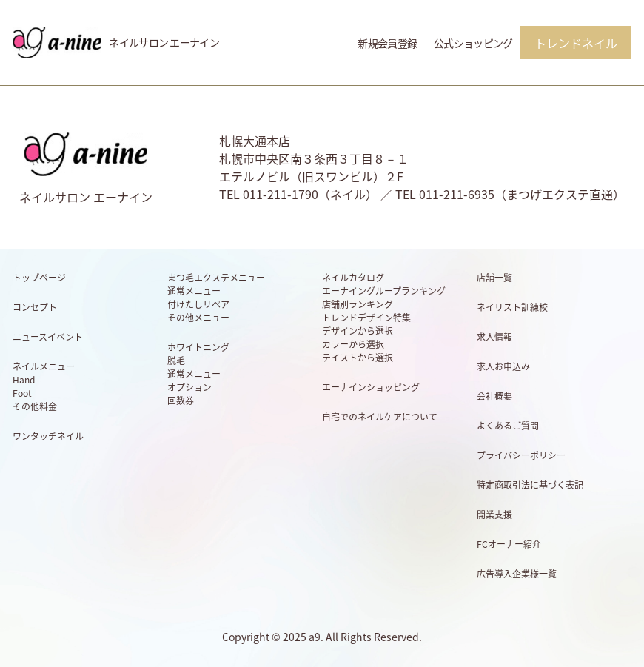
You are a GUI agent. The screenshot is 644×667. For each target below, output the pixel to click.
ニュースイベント (48, 337)
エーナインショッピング (371, 387)
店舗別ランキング (358, 304)
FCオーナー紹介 (509, 544)
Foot (22, 393)
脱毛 (176, 361)
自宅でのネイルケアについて (380, 417)
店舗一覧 (494, 278)
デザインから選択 (358, 331)
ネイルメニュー (44, 366)
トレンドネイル (576, 43)
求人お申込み (503, 366)
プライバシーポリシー (521, 455)
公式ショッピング (473, 43)
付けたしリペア (198, 304)
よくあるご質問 (508, 426)
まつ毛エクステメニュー (216, 278)
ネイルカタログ (353, 278)
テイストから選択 (358, 358)
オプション (189, 387)
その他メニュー (198, 318)
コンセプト (35, 307)
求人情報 (494, 337)
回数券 (181, 400)
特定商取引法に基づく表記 (530, 485)
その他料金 (35, 406)
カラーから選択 (353, 344)
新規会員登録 (387, 43)
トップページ (39, 278)
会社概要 (494, 396)
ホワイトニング (198, 347)
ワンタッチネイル (48, 436)
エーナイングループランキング (384, 291)
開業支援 (494, 515)
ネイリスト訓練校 (512, 307)
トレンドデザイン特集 (366, 318)
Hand (24, 380)
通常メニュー (194, 291)
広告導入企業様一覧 (517, 574)
